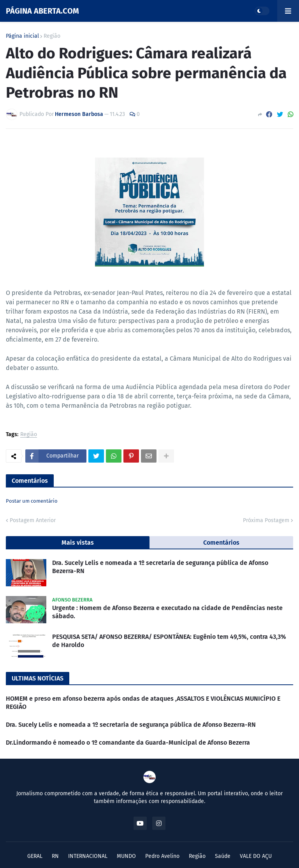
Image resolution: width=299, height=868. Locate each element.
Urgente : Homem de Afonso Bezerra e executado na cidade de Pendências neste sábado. (167, 612)
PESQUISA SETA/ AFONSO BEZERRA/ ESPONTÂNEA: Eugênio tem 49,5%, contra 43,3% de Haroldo (169, 641)
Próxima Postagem (266, 520)
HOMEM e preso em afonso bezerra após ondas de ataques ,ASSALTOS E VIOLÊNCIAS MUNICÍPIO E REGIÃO (143, 703)
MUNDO (126, 856)
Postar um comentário (32, 501)
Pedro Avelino (162, 856)
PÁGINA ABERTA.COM (42, 11)
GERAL (35, 856)
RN (55, 856)
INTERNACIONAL (88, 856)
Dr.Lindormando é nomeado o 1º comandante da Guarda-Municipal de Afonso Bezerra (128, 743)
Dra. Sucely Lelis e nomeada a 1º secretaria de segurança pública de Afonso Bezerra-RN (160, 567)
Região (52, 36)
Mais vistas (78, 543)
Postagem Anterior (33, 520)
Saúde (223, 856)
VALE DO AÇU (256, 856)
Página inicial (22, 36)
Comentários (221, 543)
